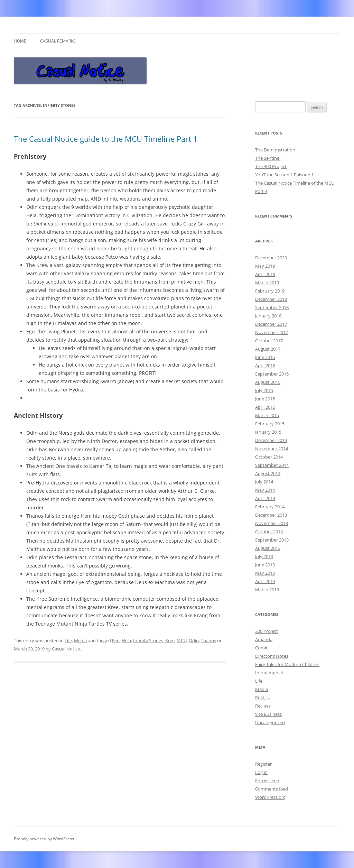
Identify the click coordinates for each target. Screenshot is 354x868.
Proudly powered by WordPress (44, 839)
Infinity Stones (148, 640)
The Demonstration (275, 150)
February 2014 (270, 507)
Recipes (263, 706)
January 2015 (268, 432)
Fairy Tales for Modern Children (287, 664)
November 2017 (272, 332)
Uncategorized (270, 722)
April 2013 (265, 581)
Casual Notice (66, 649)
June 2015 (265, 399)
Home (20, 41)
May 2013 (265, 573)
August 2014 (268, 473)
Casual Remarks (58, 41)
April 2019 (265, 274)
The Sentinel (268, 158)
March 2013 (267, 590)
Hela (126, 640)
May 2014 (265, 490)
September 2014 (272, 465)
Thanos (208, 640)
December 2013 (271, 515)
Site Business (268, 714)
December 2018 (271, 299)
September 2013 (272, 540)
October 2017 (269, 341)
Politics (262, 698)
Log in (261, 772)
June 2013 (265, 565)
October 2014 (269, 457)
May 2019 (265, 266)
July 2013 (264, 556)
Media (80, 640)
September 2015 (272, 374)
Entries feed (267, 781)
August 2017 (268, 349)
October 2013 (269, 532)
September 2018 (272, 307)
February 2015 (270, 424)
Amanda (264, 639)
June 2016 (265, 357)
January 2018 (268, 316)
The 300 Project (271, 166)
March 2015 (267, 415)
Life (68, 640)
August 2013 (268, 548)
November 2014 (272, 449)
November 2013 (272, 523)
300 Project (267, 631)
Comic (262, 648)
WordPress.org (270, 797)
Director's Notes (272, 656)
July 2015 (264, 390)
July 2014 (264, 482)
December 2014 (271, 440)
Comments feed (272, 789)
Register (263, 764)
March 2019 (267, 283)
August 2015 (268, 382)
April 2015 (265, 407)
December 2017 (271, 324)
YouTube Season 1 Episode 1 (284, 175)
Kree (170, 640)
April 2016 (265, 366)
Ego (116, 640)
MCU (182, 640)
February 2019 (270, 291)
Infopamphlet (269, 673)
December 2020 (271, 258)
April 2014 (265, 498)
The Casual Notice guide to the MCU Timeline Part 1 (106, 139)
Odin (194, 640)
